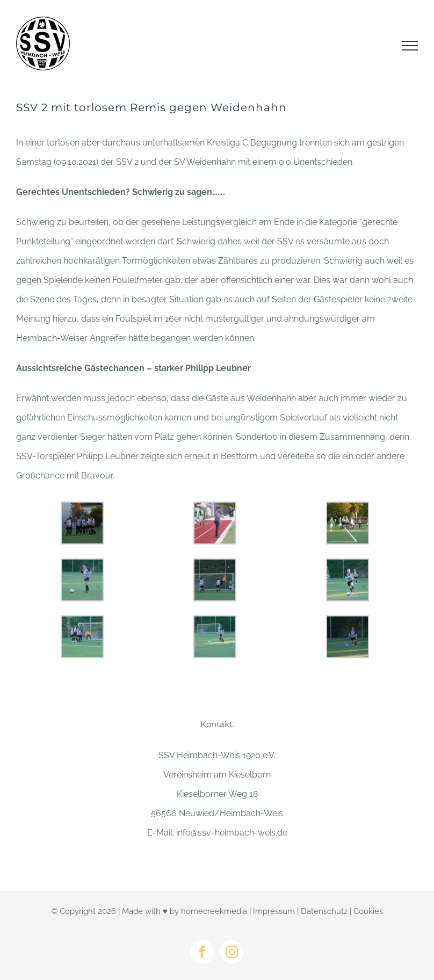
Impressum (274, 911)
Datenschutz (324, 911)
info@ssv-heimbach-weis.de (232, 833)
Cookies (368, 911)
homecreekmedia (214, 911)
